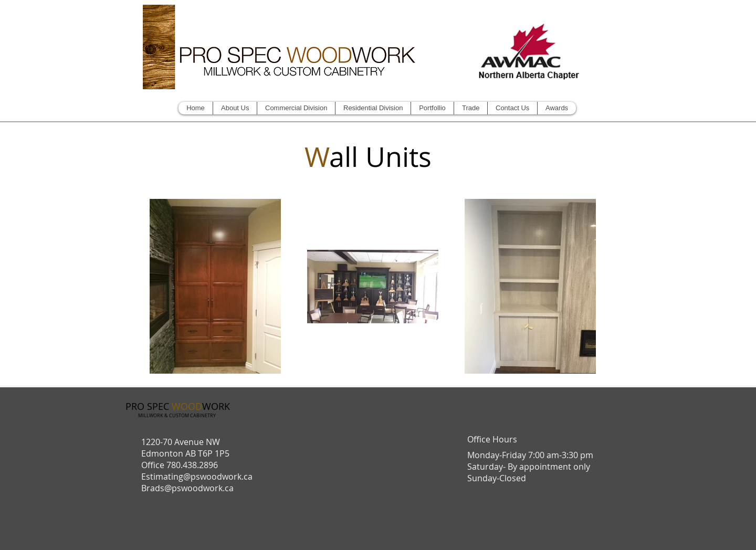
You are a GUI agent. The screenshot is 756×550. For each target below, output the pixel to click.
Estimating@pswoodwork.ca (197, 477)
